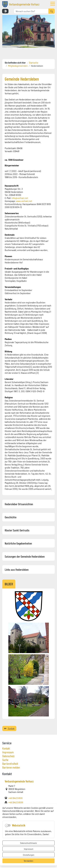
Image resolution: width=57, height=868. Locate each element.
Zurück (9, 728)
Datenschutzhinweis (29, 843)
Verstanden (29, 861)
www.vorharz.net (24, 201)
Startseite (34, 62)
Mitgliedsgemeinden (18, 66)
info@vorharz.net (20, 198)
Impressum (29, 849)
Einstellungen (29, 855)
